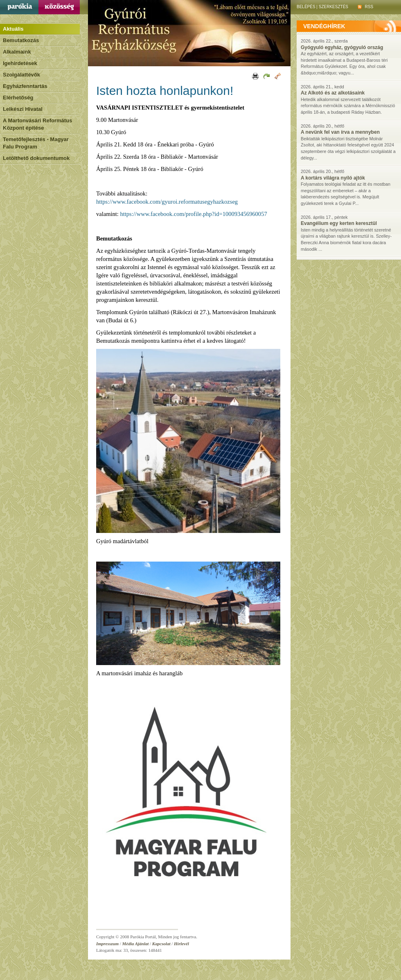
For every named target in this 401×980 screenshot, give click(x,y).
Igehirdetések (20, 63)
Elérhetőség (18, 98)
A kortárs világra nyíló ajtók (333, 178)
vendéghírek (324, 26)
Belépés (306, 7)
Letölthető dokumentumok (36, 158)
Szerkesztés (333, 7)
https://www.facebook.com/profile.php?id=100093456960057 (193, 214)
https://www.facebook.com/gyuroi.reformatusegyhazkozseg (167, 202)
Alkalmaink (17, 52)
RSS (365, 7)
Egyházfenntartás (25, 86)
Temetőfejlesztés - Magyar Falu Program (36, 143)
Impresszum (107, 944)
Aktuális (13, 29)
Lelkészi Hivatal (23, 109)
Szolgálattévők (21, 75)
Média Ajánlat (136, 944)
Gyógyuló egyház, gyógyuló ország (342, 47)
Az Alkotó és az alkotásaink (333, 93)
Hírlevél (181, 944)
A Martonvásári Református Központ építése (37, 124)
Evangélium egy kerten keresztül (339, 223)
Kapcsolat (161, 944)
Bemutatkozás (21, 40)
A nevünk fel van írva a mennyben (340, 132)
